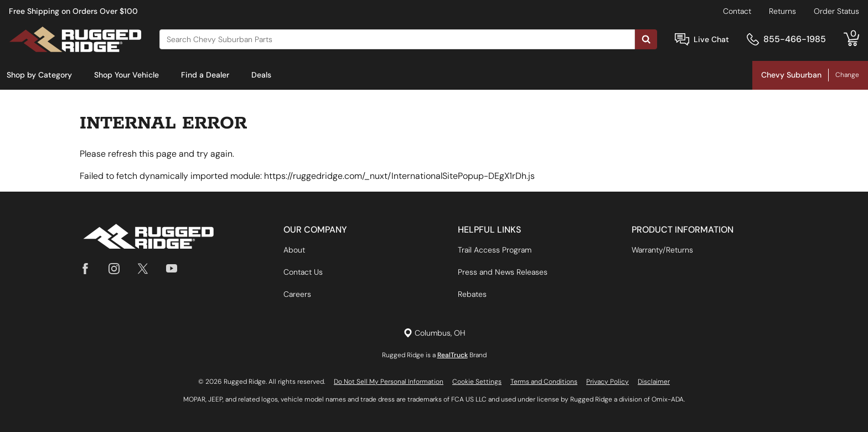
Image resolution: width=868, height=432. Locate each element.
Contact (737, 11)
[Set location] (434, 333)
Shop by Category (39, 75)
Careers (297, 294)
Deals (261, 75)
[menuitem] (39, 75)
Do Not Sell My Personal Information (389, 382)
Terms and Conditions (544, 382)
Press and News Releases (503, 272)
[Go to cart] (851, 39)
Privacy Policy (608, 382)
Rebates (472, 294)
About (294, 250)
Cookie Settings (477, 382)
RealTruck (453, 355)
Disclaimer (654, 382)
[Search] (397, 39)
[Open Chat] (682, 40)
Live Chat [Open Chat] (711, 39)
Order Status (836, 11)
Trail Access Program (495, 250)
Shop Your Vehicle (126, 75)
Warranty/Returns (662, 250)
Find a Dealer (205, 75)
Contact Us (303, 272)
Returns (782, 11)
